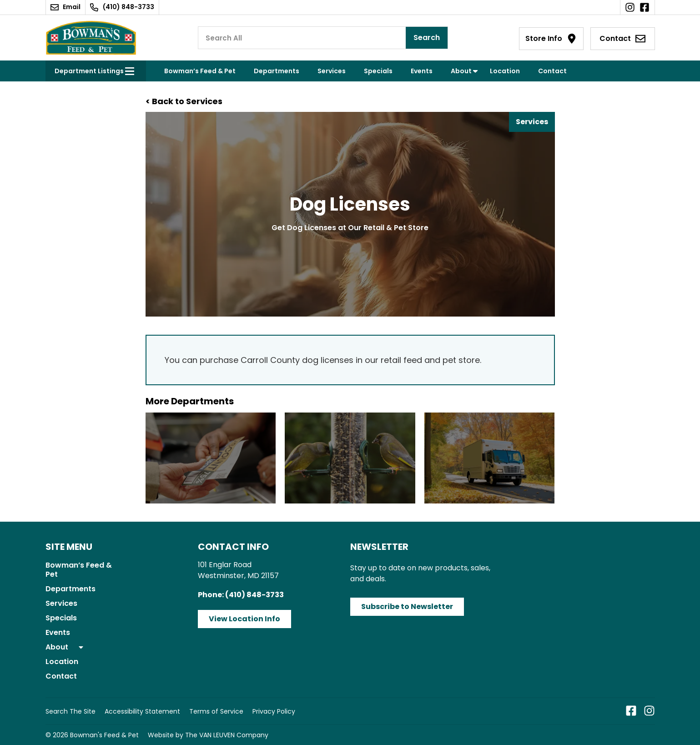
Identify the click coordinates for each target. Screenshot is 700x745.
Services (332, 71)
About (461, 71)
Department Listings (89, 71)
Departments (277, 71)
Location (505, 71)
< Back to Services (184, 101)
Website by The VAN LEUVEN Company (208, 735)
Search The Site (71, 711)
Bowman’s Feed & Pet (200, 71)
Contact (552, 71)
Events (422, 71)
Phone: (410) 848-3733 (241, 595)
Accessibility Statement (142, 711)
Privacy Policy (274, 711)
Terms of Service (216, 711)
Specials (378, 71)
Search (427, 38)
